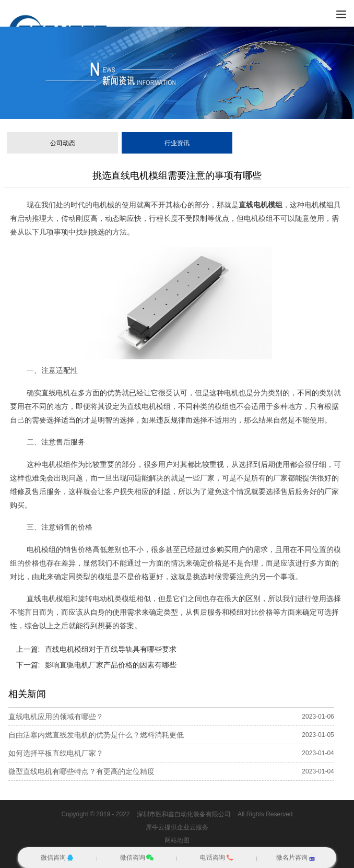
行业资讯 (177, 143)
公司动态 (63, 143)
